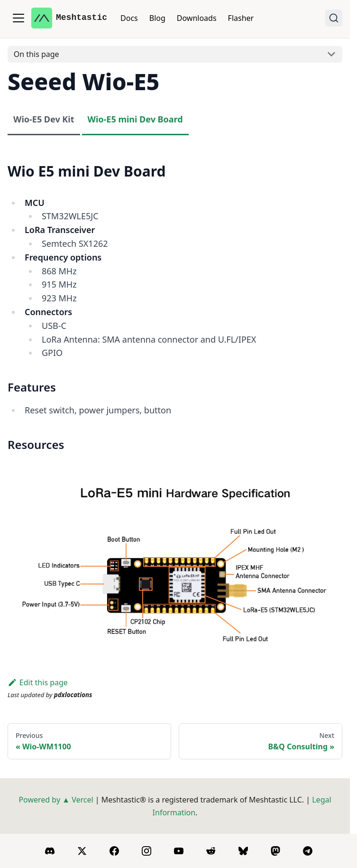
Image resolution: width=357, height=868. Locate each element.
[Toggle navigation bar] (18, 18)
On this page (37, 54)
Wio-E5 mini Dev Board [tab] (135, 119)
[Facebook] (114, 851)
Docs (129, 18)
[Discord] (50, 851)
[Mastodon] (275, 851)
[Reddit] (211, 851)
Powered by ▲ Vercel (56, 800)
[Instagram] (146, 851)
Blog (157, 18)
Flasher (241, 18)
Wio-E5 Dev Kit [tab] (44, 119)
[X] (82, 851)
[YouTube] (179, 851)
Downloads (197, 18)
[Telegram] (308, 851)
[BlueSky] (243, 851)
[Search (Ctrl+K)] (334, 18)
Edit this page (38, 682)
